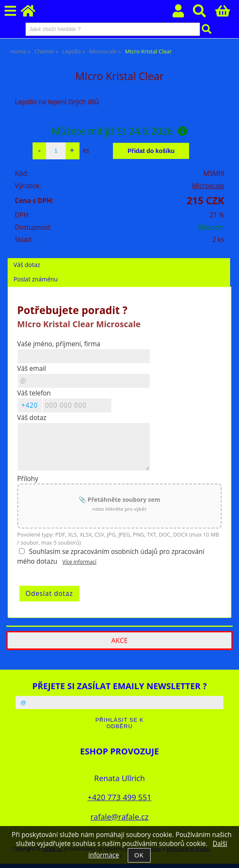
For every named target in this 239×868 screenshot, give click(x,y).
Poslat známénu (36, 279)
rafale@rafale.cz (119, 817)
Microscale (208, 186)
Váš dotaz (27, 265)
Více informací (79, 562)
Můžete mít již (120, 131)
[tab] (119, 258)
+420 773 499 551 (119, 797)
